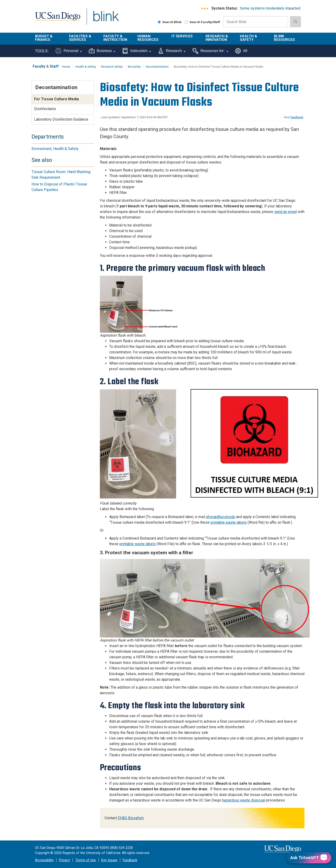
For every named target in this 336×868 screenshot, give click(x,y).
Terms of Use (86, 860)
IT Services (182, 36)
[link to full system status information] (205, 9)
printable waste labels (229, 522)
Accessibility (44, 860)
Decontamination (157, 67)
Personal (69, 51)
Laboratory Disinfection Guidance (61, 119)
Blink (106, 19)
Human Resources (148, 38)
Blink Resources (284, 38)
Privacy (65, 860)
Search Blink (170, 22)
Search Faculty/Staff (202, 22)
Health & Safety (248, 38)
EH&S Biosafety (131, 818)
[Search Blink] (159, 22)
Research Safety (112, 67)
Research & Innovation (217, 38)
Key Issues (109, 860)
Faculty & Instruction (115, 38)
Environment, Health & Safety (55, 149)
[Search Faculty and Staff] (186, 22)
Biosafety (134, 67)
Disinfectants (45, 109)
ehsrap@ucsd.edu (221, 517)
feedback (297, 117)
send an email (285, 212)
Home (66, 67)
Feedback (130, 860)
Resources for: (210, 51)
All (241, 51)
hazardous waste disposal (244, 800)
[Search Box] (256, 22)
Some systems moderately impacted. (270, 8)
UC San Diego (58, 19)
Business (102, 51)
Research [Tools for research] (172, 51)
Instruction (137, 51)
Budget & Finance (44, 38)
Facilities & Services (80, 38)
